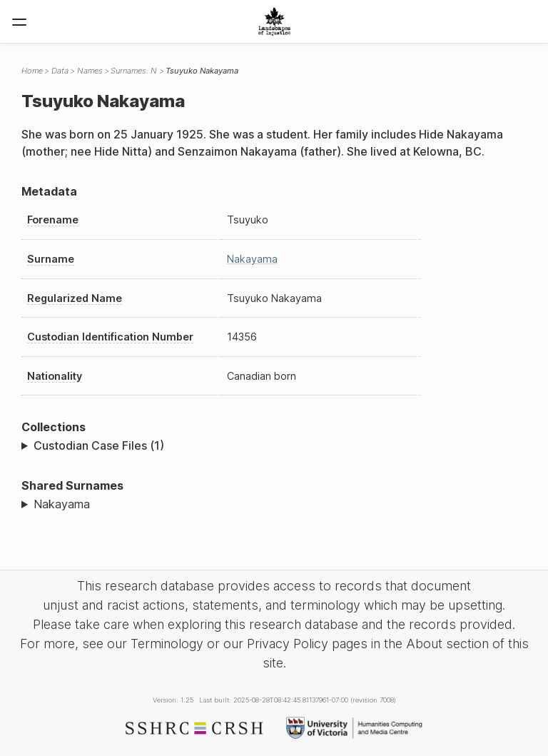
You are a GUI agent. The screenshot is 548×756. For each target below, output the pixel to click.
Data (60, 71)
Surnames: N (134, 71)
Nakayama (252, 259)
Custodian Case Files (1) (99, 445)
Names (90, 71)
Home (32, 71)
